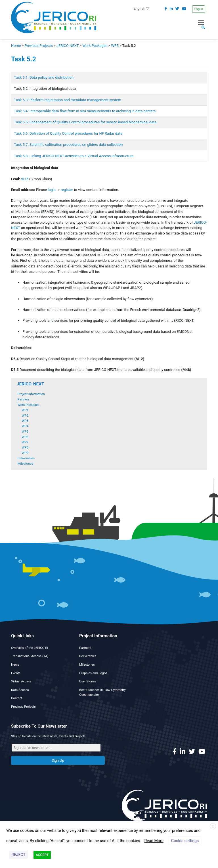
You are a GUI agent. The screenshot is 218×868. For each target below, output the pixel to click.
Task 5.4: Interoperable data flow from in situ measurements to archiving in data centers (85, 111)
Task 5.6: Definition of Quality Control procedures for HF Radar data (68, 133)
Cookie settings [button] (185, 841)
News (15, 665)
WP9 (25, 453)
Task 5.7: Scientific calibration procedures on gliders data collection (69, 145)
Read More (154, 841)
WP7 (25, 442)
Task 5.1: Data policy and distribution (44, 77)
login (52, 190)
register (67, 190)
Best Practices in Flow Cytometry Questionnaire (102, 692)
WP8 (25, 448)
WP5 (25, 432)
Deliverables (26, 458)
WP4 (25, 426)
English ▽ (142, 8)
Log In (199, 9)
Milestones (25, 464)
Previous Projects (23, 707)
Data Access (20, 690)
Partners (24, 399)
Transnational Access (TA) (30, 656)
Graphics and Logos (93, 673)
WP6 (25, 437)
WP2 (25, 416)
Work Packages (29, 405)
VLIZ (25, 179)
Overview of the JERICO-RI (30, 648)
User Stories (88, 681)
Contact (17, 698)
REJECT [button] (18, 855)
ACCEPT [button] (42, 855)
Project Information (31, 394)
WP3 (25, 421)
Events (16, 673)
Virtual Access (21, 681)
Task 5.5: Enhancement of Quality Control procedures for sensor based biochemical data (85, 122)
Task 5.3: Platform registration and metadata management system (68, 100)
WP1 (25, 410)
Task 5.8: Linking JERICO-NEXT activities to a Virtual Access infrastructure (74, 156)
